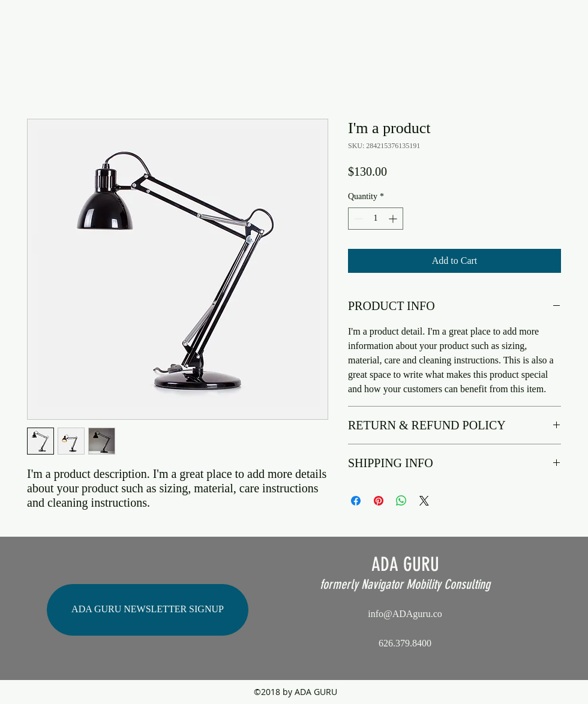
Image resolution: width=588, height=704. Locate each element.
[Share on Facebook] (356, 501)
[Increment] (394, 219)
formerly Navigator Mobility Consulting (405, 584)
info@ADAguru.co (405, 614)
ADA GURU (405, 564)
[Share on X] (424, 501)
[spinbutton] (376, 219)
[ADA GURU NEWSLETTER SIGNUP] (148, 610)
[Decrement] (357, 219)
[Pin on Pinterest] (379, 501)
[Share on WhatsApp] (401, 501)
